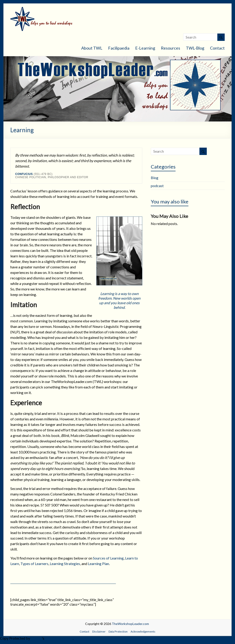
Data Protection (118, 631)
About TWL (92, 48)
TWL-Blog (195, 48)
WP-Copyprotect (59, 638)
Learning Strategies (65, 564)
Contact (217, 48)
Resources (171, 48)
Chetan (36, 638)
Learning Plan (98, 564)
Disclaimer (99, 631)
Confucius (24, 174)
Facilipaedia (119, 48)
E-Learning (145, 48)
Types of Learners (34, 564)
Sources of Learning (108, 558)
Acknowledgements (143, 631)
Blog (155, 178)
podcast (157, 186)
